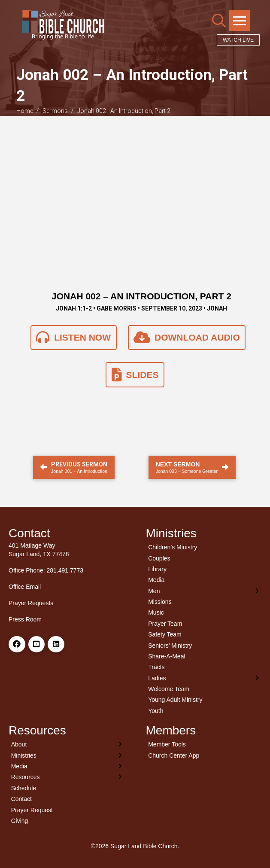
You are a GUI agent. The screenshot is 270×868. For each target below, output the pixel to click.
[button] (219, 21)
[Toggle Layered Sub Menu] (204, 591)
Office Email (25, 587)
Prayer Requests (31, 603)
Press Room (25, 619)
